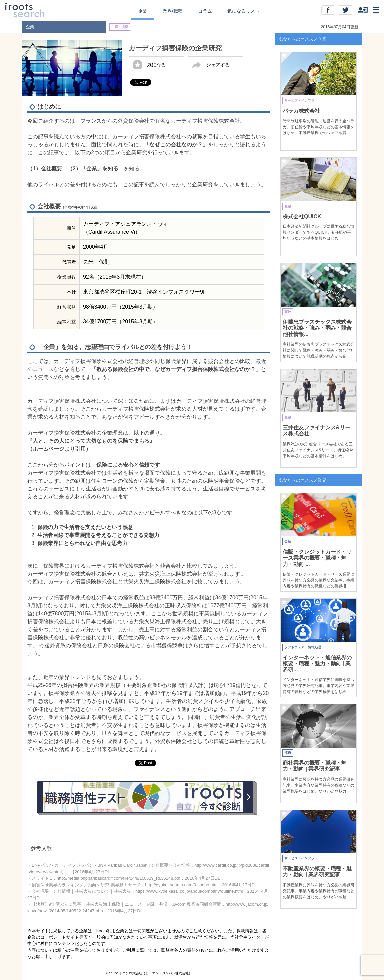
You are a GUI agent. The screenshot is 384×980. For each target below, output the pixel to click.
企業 (143, 11)
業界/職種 (173, 11)
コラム (205, 11)
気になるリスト (243, 11)
